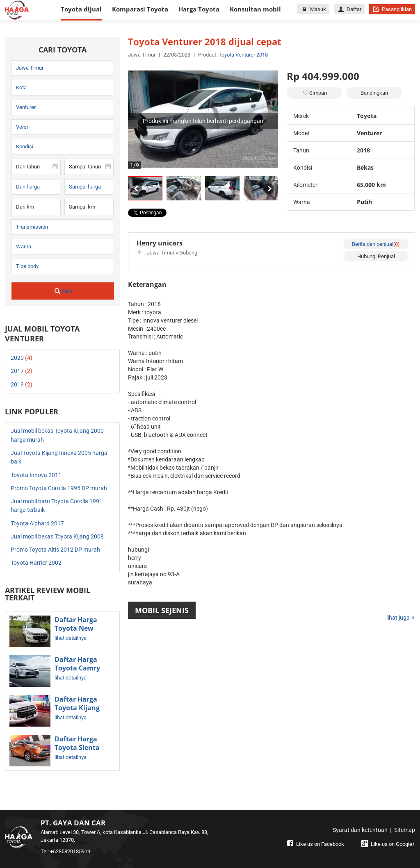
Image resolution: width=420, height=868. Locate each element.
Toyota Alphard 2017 (37, 523)
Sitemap (405, 830)
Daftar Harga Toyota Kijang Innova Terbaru (80, 708)
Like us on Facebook (315, 844)
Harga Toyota (199, 9)
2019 (22, 384)
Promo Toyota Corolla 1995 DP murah (59, 488)
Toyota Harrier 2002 (36, 563)
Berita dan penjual (376, 244)
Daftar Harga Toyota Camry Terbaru (77, 668)
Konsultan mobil (255, 9)
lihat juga (401, 618)
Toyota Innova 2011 (36, 475)
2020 (22, 358)
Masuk (313, 9)
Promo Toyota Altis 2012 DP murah (55, 550)
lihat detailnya (71, 638)
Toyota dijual (81, 9)
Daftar (349, 9)
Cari (63, 291)
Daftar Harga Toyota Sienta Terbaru (77, 748)
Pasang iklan (392, 9)
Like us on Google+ (387, 844)
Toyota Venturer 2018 (243, 55)
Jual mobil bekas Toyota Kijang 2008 (57, 536)
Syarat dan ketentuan (360, 830)
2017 (22, 371)
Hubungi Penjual (376, 256)
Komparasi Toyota (140, 9)
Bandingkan (374, 93)
